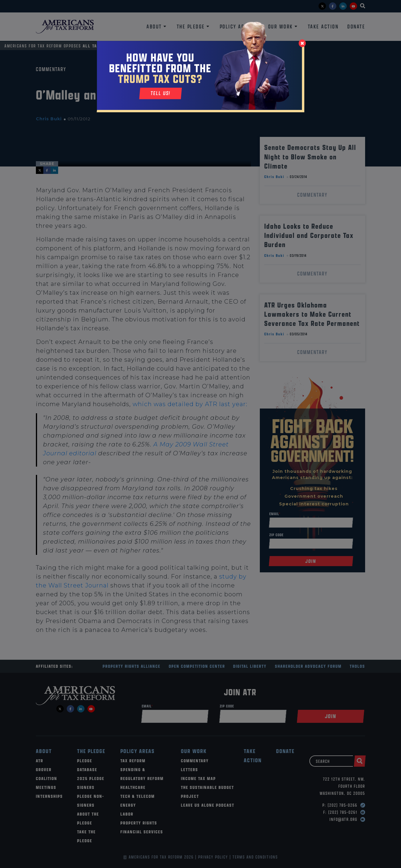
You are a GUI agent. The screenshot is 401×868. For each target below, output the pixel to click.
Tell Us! (160, 93)
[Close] (302, 43)
